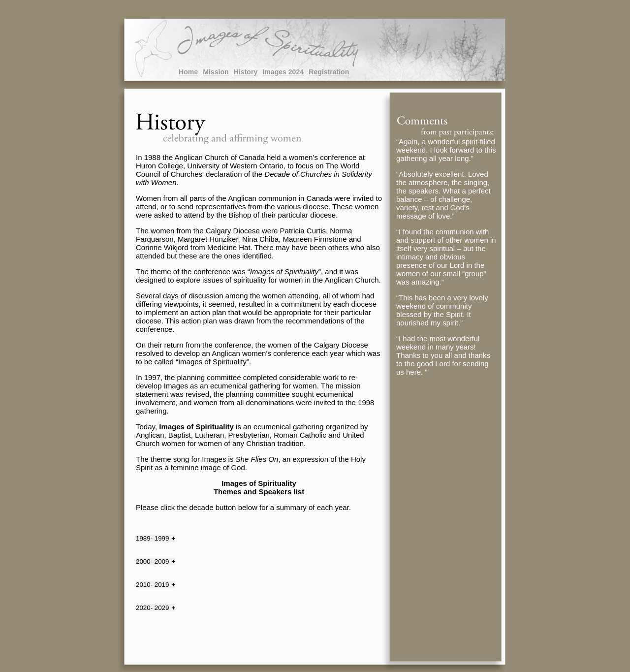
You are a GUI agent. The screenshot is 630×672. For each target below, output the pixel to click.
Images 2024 (283, 72)
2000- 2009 (152, 561)
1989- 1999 (152, 538)
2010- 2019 (152, 585)
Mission (216, 72)
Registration (329, 72)
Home (188, 72)
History (246, 72)
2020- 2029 (152, 608)
